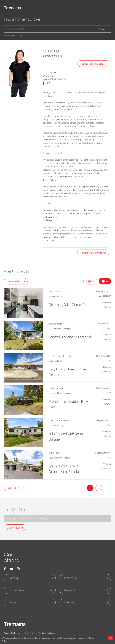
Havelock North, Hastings (59, 329)
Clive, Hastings (55, 361)
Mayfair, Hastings (56, 296)
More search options (13, 36)
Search (102, 29)
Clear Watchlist (15, 528)
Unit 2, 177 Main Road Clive (60, 356)
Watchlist (107, 307)
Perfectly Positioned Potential (70, 337)
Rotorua (13, 578)
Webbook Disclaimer (47, 633)
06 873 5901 (48, 76)
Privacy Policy (29, 633)
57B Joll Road (54, 453)
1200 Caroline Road (57, 291)
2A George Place (56, 388)
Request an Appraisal (94, 64)
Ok (111, 638)
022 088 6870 (49, 73)
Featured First (18, 281)
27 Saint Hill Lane (56, 324)
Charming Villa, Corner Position (71, 305)
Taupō (12, 602)
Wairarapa (70, 602)
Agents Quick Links (12, 633)
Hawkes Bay (71, 578)
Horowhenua (16, 590)
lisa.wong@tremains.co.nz (54, 79)
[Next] (107, 488)
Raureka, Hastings (56, 425)
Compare (106, 302)
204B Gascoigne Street (59, 421)
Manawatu (70, 590)
